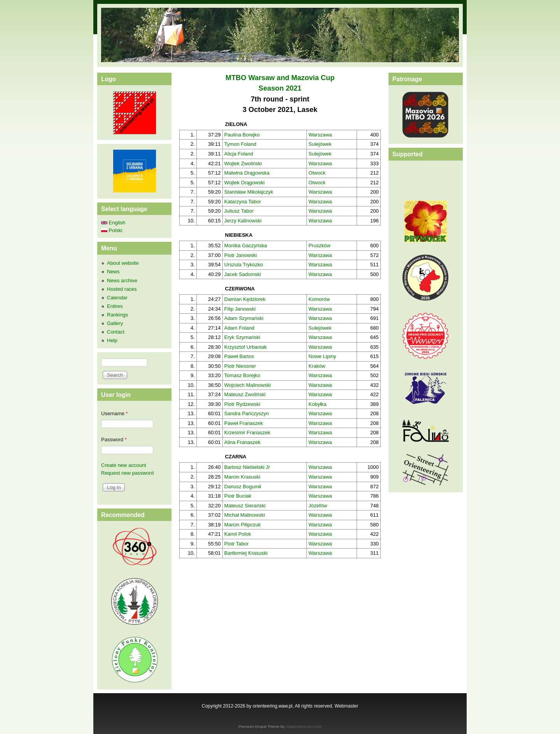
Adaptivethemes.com (304, 726)
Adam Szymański (244, 318)
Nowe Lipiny (322, 356)
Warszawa (320, 135)
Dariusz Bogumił (243, 487)
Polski (112, 230)
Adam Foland (239, 328)
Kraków (317, 366)
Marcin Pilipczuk (243, 525)
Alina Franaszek (242, 442)
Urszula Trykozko (244, 265)
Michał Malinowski (245, 515)
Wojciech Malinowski (248, 385)
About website (123, 263)
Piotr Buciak (238, 496)
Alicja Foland (239, 154)
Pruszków (319, 246)
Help (112, 340)
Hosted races (122, 289)
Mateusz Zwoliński (245, 394)
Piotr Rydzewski (242, 404)
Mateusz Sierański (245, 506)
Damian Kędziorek (245, 299)
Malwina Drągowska (247, 173)
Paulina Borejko (242, 135)
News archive (122, 280)
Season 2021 (280, 88)
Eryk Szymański (242, 337)
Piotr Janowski (241, 255)
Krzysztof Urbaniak (246, 347)
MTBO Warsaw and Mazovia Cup (280, 78)
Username (115, 413)
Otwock (317, 173)
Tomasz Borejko (242, 375)
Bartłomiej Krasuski (246, 553)
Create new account (124, 465)
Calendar (117, 298)
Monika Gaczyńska (246, 246)
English (113, 223)
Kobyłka (317, 404)
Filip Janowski (240, 309)
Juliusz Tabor (239, 211)
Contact (116, 332)
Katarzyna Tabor (243, 202)
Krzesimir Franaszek (247, 433)
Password (114, 440)
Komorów (319, 299)
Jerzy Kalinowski (243, 221)
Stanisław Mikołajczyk (249, 192)
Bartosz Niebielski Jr (247, 467)
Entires (115, 306)
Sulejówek (320, 144)
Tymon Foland (240, 144)
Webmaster (346, 706)
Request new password (127, 473)
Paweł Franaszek (244, 423)
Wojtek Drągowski (245, 183)
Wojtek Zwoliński (243, 163)
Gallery (115, 323)
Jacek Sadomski (243, 274)
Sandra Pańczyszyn (247, 413)
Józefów (318, 506)
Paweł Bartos (239, 356)
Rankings (117, 315)
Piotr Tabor (237, 544)
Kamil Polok (238, 534)
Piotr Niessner (240, 366)
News (113, 272)
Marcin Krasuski (242, 477)
